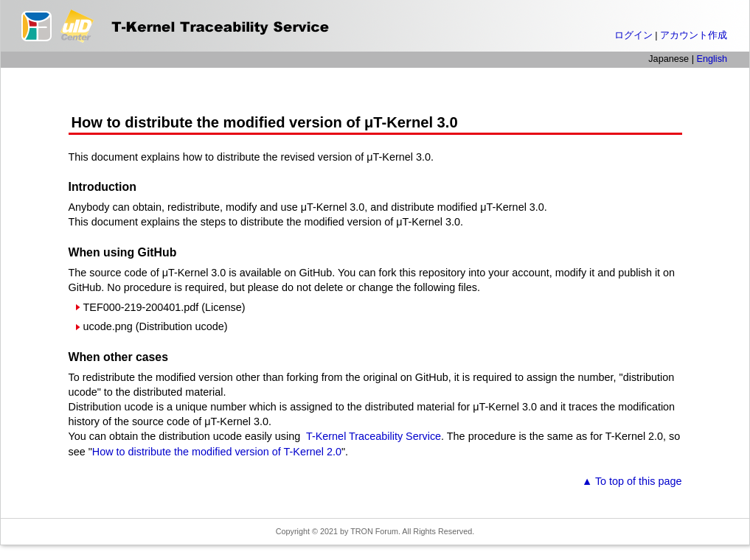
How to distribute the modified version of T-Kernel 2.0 (217, 452)
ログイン (633, 35)
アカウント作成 (694, 35)
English (712, 59)
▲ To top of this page (632, 481)
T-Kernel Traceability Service (372, 436)
